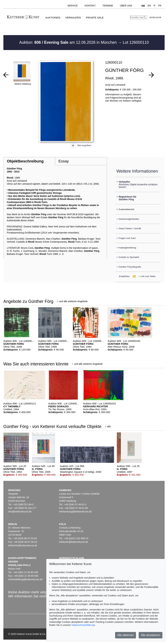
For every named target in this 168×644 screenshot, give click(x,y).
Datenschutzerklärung (83, 625)
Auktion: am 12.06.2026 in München (68, 42)
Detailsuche (155, 18)
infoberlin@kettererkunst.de (23, 545)
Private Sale (95, 18)
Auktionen (53, 18)
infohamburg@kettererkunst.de (75, 512)
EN (149, 6)
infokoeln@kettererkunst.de (73, 542)
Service (73, 6)
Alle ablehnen (126, 635)
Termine (108, 6)
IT (154, 6)
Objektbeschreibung (25, 161)
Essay (64, 161)
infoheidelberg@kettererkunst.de (25, 579)
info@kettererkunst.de (20, 512)
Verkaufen (73, 18)
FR (160, 6)
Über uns (126, 6)
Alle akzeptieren (151, 635)
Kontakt (90, 6)
